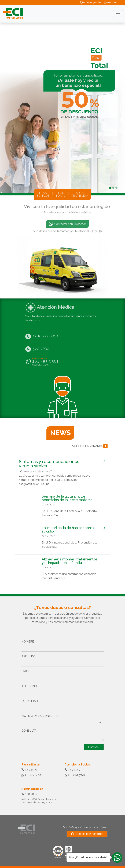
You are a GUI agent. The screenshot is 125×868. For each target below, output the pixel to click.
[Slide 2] (113, 188)
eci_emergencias (91, 2)
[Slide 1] (110, 188)
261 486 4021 (113, 2)
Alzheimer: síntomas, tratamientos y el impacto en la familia (70, 561)
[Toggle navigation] (118, 14)
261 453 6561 (45, 354)
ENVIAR (94, 747)
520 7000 (41, 341)
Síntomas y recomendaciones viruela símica (49, 464)
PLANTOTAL (60, 194)
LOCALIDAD (30, 701)
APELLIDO (28, 656)
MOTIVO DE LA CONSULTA (40, 716)
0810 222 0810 (45, 329)
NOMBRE (28, 642)
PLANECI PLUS (43, 194)
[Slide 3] (116, 188)
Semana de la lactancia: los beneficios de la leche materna (67, 498)
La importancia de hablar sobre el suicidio (69, 530)
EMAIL (26, 671)
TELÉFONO (29, 686)
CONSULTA (29, 731)
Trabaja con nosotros (87, 834)
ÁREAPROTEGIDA (80, 194)
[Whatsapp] (117, 857)
